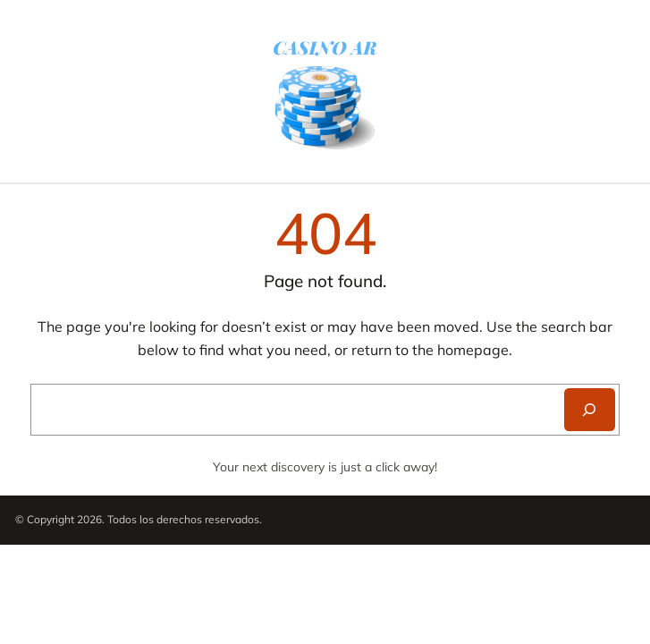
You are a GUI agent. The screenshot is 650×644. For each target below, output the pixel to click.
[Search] (590, 410)
